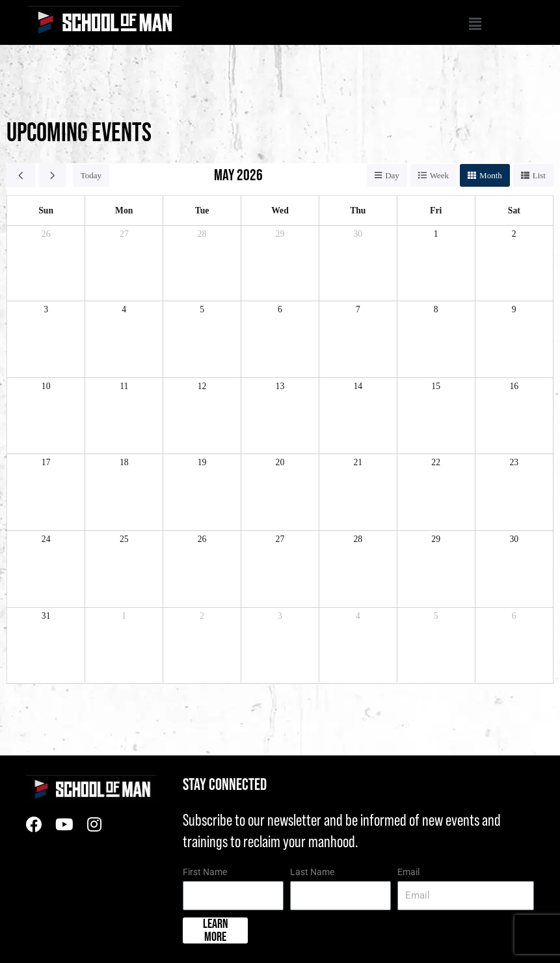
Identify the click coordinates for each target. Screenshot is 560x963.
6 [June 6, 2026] (514, 616)
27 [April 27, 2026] (124, 234)
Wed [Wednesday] (280, 210)
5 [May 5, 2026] (202, 309)
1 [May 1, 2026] (436, 234)
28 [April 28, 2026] (202, 234)
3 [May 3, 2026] (46, 309)
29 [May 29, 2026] (436, 539)
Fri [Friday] (436, 210)
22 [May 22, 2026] (436, 462)
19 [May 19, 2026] (202, 462)
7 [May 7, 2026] (358, 309)
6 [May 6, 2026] (280, 309)
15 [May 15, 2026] (436, 386)
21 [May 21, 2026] (358, 462)
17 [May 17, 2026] (46, 462)
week (439, 175)
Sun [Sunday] (46, 210)
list (539, 175)
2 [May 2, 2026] (514, 234)
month (491, 175)
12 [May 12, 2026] (202, 386)
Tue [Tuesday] (202, 210)
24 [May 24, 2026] (46, 539)
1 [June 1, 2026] (124, 616)
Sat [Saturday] (514, 210)
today (91, 175)
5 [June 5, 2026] (436, 616)
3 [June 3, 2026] (280, 616)
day (392, 175)
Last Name (312, 872)
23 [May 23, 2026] (514, 462)
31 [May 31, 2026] (46, 616)
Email (408, 872)
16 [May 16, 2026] (514, 386)
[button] (331, 26)
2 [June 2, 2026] (202, 616)
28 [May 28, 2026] (358, 539)
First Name (205, 872)
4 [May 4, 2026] (124, 309)
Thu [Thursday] (358, 210)
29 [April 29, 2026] (280, 234)
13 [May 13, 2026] (280, 386)
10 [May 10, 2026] (46, 386)
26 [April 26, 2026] (46, 234)
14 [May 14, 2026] (358, 386)
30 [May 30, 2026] (514, 539)
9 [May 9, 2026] (514, 309)
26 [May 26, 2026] (202, 539)
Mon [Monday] (124, 210)
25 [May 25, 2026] (124, 539)
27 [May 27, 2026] (280, 539)
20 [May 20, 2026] (280, 462)
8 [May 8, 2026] (436, 309)
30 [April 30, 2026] (358, 234)
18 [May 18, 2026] (124, 462)
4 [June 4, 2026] (358, 616)
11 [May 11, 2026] (124, 386)
